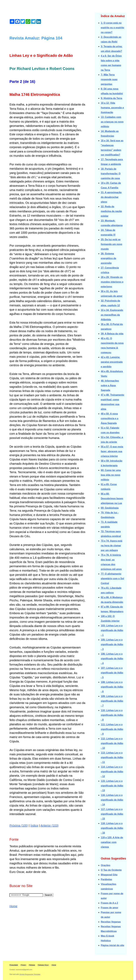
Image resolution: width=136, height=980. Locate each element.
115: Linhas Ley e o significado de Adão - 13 (112, 786)
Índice (34, 825)
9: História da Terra (111, 98)
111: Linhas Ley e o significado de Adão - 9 (112, 729)
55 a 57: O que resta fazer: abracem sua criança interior (112, 451)
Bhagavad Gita (109, 875)
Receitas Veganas (111, 922)
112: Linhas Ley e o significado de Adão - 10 (112, 743)
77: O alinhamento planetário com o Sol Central (112, 579)
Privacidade (14, 965)
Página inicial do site (112, 945)
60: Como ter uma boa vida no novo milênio (111, 475)
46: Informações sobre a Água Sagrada (110, 385)
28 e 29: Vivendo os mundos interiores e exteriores (112, 282)
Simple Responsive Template (30, 974)
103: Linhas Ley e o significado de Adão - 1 (112, 630)
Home (13, 906)
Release (32, 965)
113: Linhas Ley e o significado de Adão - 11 (112, 757)
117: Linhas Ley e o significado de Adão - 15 (112, 814)
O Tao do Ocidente (111, 870)
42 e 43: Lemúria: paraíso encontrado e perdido (112, 362)
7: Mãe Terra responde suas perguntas (109, 79)
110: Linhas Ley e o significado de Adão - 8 (112, 715)
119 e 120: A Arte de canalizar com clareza (112, 842)
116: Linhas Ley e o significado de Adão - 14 (112, 800)
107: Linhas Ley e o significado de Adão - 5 (112, 673)
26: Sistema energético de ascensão (108, 258)
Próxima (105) (19, 825)
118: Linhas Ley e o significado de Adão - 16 (112, 828)
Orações (105, 865)
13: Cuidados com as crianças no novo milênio (112, 122)
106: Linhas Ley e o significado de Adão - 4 (112, 659)
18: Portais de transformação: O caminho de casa (111, 174)
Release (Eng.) (43, 965)
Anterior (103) (50, 825)
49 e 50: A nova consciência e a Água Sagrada (109, 418)
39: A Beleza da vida (112, 334)
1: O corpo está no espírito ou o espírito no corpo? (112, 28)
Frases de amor (109, 908)
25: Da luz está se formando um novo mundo (111, 244)
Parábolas (106, 879)
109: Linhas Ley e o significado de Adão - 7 (112, 701)
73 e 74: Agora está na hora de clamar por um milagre (111, 546)
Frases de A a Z (109, 903)
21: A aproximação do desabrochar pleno (111, 197)
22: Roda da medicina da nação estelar (111, 211)
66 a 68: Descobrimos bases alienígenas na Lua (112, 498)
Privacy (24, 965)
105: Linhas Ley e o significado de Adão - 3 (112, 644)
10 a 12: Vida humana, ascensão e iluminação (112, 108)
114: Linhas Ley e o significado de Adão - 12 (112, 772)
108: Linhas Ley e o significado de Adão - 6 (112, 687)
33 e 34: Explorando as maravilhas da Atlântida (112, 315)
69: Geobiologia (110, 508)
